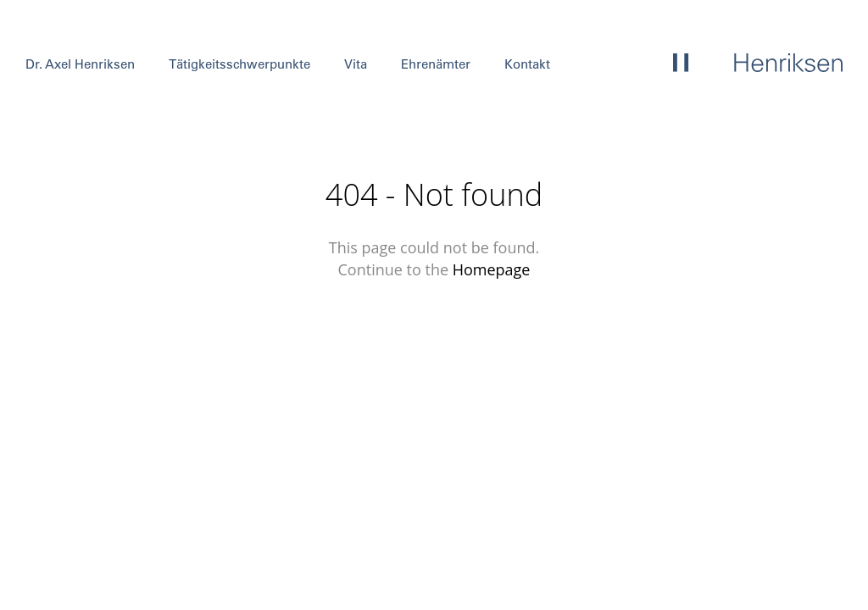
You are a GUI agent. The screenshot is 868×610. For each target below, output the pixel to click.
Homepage (492, 269)
